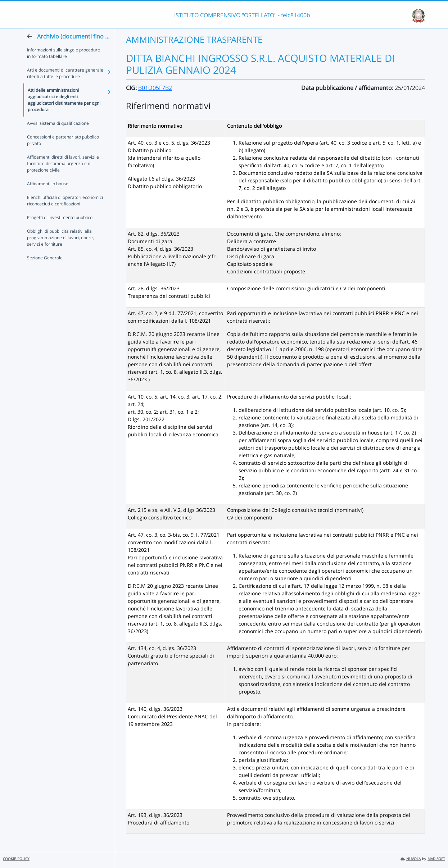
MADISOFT (436, 859)
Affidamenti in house (48, 198)
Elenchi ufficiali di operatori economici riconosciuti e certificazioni (65, 215)
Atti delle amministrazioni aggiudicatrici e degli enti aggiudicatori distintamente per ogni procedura (64, 114)
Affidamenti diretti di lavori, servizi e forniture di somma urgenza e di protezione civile (63, 178)
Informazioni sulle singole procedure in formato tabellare (64, 67)
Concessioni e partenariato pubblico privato (63, 154)
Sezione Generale (45, 272)
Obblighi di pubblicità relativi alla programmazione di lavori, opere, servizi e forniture (60, 252)
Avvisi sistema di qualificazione (58, 138)
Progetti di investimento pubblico (60, 232)
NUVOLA (411, 859)
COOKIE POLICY (16, 859)
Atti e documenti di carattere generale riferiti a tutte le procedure (65, 88)
